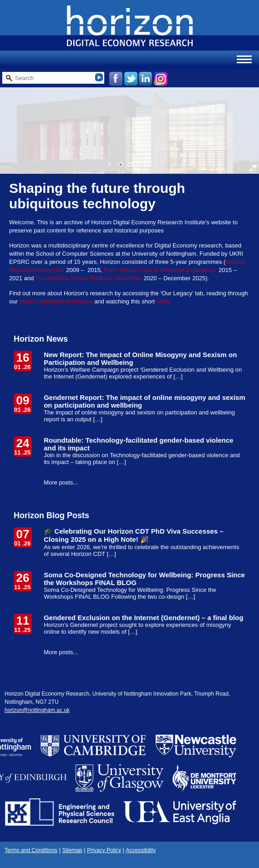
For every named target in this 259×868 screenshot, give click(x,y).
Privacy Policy (104, 850)
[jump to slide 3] (139, 165)
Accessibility (141, 850)
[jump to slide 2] (130, 165)
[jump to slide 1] (121, 165)
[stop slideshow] (149, 165)
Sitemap (72, 850)
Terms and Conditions (31, 850)
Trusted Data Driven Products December (89, 278)
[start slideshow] (110, 165)
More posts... (61, 482)
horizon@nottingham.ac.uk (37, 710)
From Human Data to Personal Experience (160, 270)
